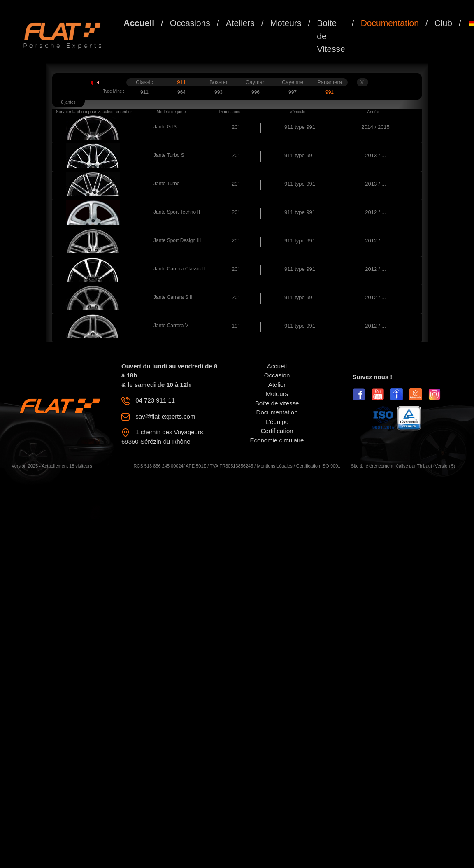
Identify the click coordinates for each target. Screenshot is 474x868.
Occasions (190, 23)
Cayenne (293, 82)
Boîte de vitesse (277, 403)
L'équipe (277, 422)
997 (293, 92)
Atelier (277, 385)
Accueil (139, 23)
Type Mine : (114, 91)
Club (443, 23)
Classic (144, 82)
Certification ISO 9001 (318, 466)
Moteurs (286, 23)
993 (218, 92)
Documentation (390, 23)
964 (181, 92)
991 (330, 92)
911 (181, 82)
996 (256, 92)
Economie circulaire (277, 440)
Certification (277, 431)
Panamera (330, 82)
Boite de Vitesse (331, 36)
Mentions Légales (274, 466)
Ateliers (240, 23)
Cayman (256, 82)
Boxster (218, 82)
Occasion (277, 375)
